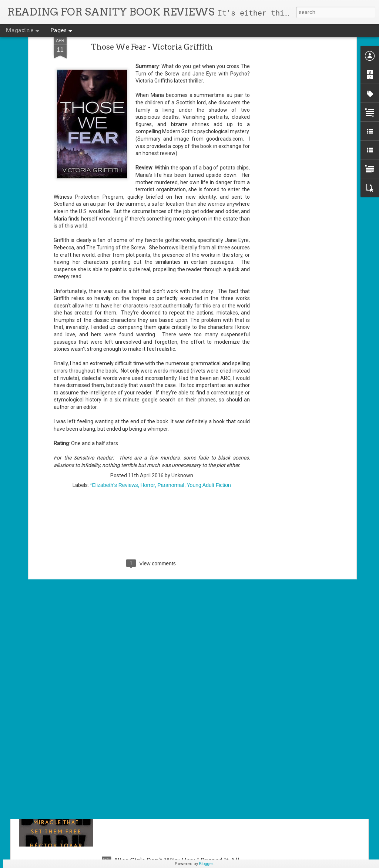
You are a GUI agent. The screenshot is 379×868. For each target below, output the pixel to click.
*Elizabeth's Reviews (114, 410)
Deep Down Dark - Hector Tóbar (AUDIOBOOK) (185, 776)
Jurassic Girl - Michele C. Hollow (164, 692)
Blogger (206, 864)
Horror (147, 410)
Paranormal (171, 410)
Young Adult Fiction (209, 410)
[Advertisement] (152, 457)
